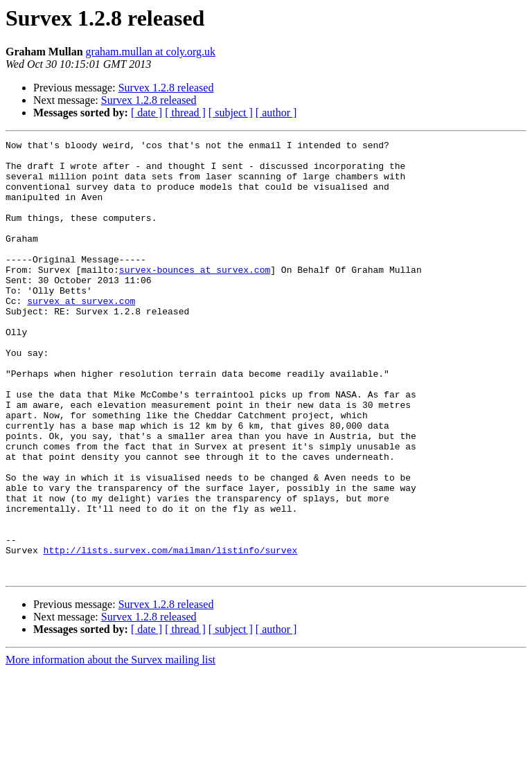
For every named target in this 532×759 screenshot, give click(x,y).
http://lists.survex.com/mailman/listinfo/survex (171, 633)
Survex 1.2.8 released (166, 88)
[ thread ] (185, 113)
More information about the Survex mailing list (110, 747)
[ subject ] (231, 113)
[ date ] (147, 113)
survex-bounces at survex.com (195, 296)
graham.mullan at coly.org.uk (151, 52)
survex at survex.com (81, 334)
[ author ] (276, 113)
